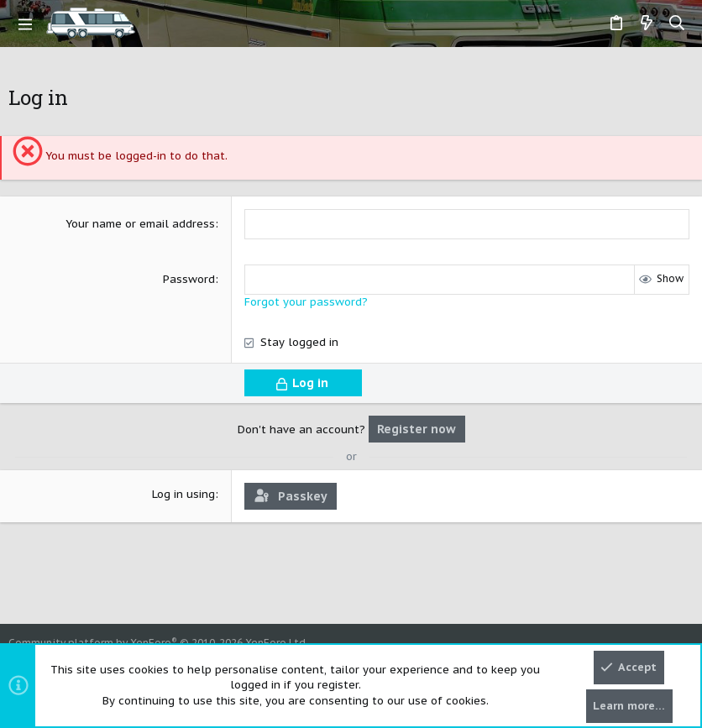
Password (189, 279)
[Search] (677, 24)
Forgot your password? (306, 302)
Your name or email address (140, 224)
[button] (25, 24)
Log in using (183, 494)
